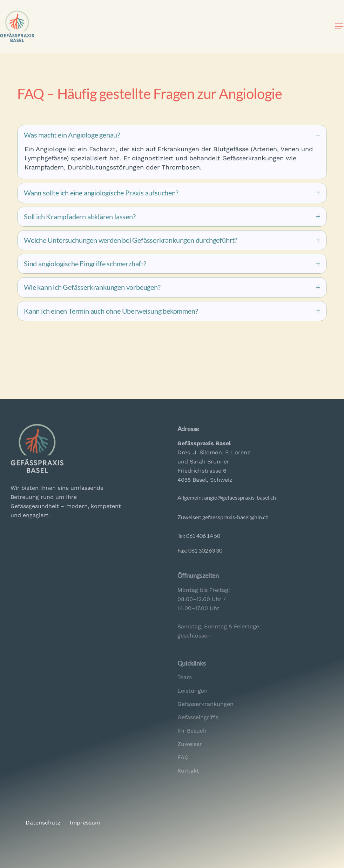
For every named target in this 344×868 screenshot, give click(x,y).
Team (185, 677)
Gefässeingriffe (198, 717)
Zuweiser (190, 744)
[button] (339, 26)
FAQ (183, 757)
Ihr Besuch (192, 731)
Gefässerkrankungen (205, 704)
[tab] (172, 135)
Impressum (85, 823)
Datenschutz (43, 823)
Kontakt (188, 771)
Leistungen (193, 691)
